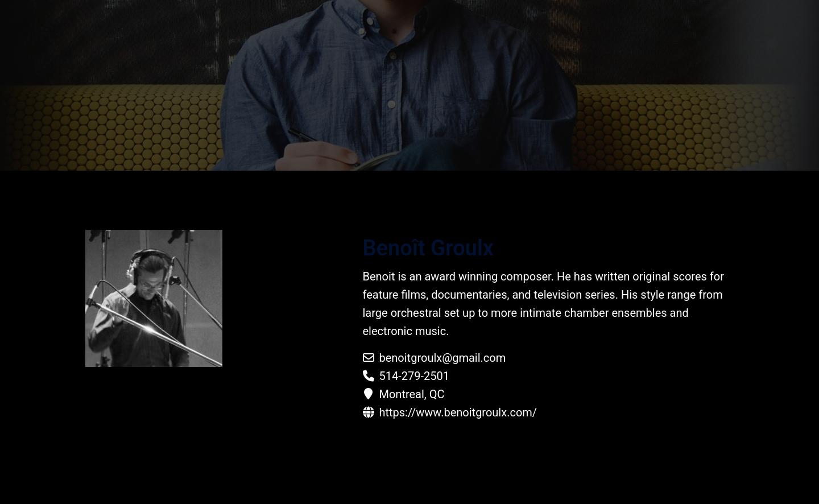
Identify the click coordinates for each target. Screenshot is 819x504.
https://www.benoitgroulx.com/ (458, 412)
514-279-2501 (414, 376)
